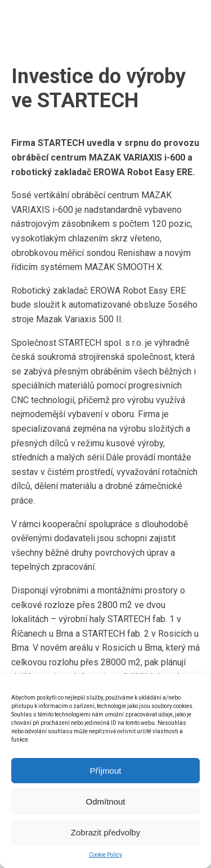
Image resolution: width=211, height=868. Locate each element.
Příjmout (106, 771)
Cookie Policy (105, 855)
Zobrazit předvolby (105, 832)
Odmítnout (105, 801)
